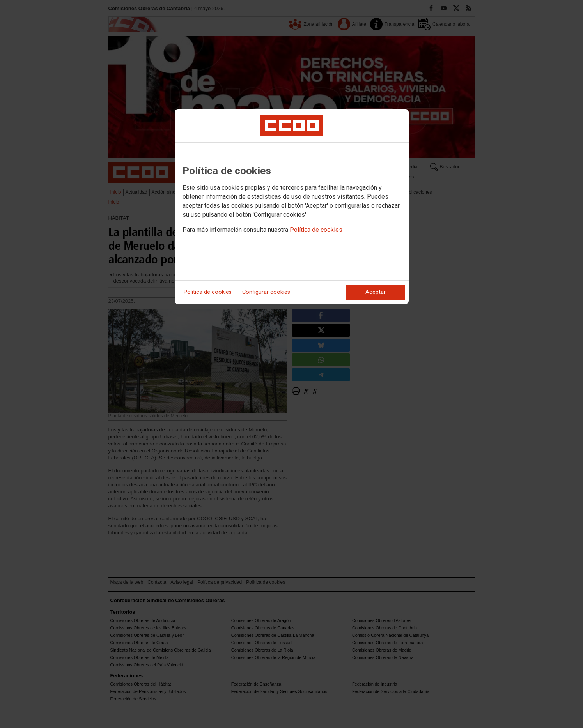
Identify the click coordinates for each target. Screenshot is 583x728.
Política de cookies (316, 230)
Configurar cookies (266, 292)
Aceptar (376, 292)
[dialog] (292, 207)
